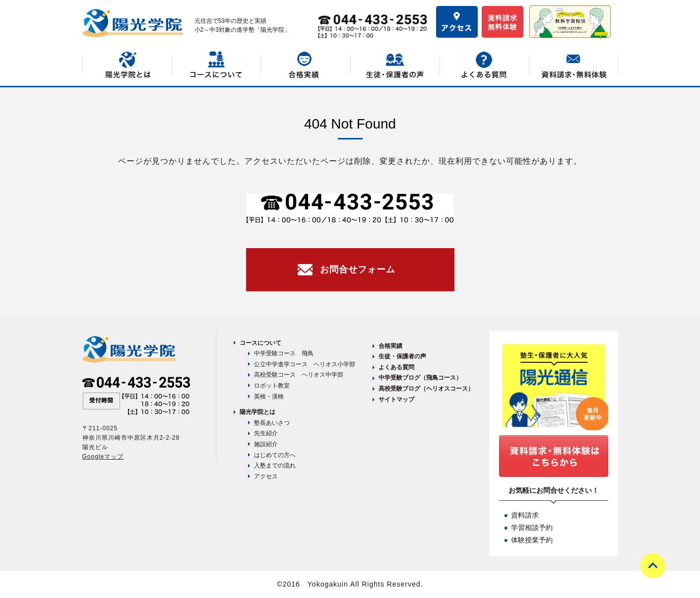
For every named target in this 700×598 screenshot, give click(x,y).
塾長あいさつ (272, 423)
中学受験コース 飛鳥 (284, 353)
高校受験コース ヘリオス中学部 (299, 375)
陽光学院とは (257, 412)
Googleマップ (103, 457)
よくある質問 (396, 367)
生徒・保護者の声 (402, 356)
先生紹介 (266, 433)
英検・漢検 (269, 397)
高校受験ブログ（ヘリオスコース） (426, 389)
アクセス (266, 476)
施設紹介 (266, 444)
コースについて (260, 343)
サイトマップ (396, 399)
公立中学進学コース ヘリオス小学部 (305, 364)
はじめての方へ (275, 455)
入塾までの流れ (275, 465)
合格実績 (390, 346)
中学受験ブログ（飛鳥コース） (420, 378)
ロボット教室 (272, 386)
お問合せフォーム (358, 269)
